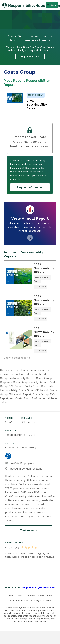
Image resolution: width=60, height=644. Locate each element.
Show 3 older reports (17, 358)
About (20, 596)
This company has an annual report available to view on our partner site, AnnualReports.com (30, 227)
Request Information (30, 187)
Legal (50, 596)
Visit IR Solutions (19, 600)
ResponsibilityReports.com (38, 587)
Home (10, 596)
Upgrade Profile (30, 57)
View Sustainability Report (43, 279)
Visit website (29, 530)
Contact (31, 596)
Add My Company (41, 600)
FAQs (41, 596)
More (31, 422)
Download (40, 287)
